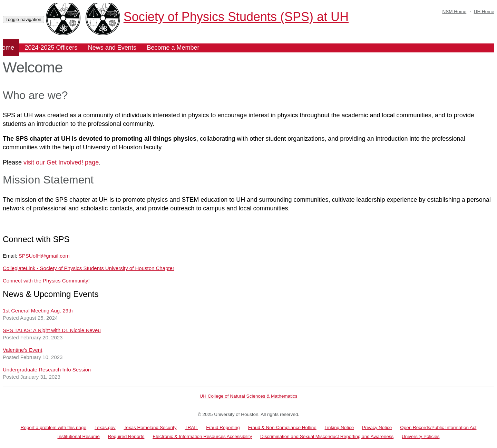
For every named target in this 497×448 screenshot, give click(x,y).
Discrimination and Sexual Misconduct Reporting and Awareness (327, 436)
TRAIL (191, 427)
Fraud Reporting (223, 427)
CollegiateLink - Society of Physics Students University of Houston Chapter (89, 268)
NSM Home (454, 12)
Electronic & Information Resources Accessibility (202, 436)
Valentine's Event (22, 350)
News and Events (112, 48)
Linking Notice (339, 427)
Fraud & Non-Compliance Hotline (282, 427)
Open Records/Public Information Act (438, 427)
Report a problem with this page (54, 427)
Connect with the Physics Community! (46, 281)
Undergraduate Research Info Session (47, 370)
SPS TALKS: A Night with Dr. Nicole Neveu (52, 330)
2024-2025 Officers (51, 48)
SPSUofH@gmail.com (44, 256)
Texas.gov (105, 427)
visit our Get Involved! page (61, 162)
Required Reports (126, 436)
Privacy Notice (377, 427)
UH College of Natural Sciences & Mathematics (249, 396)
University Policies (421, 436)
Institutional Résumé (78, 436)
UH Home (484, 12)
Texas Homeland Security (150, 427)
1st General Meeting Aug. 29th (38, 311)
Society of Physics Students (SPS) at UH (217, 17)
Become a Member (173, 48)
